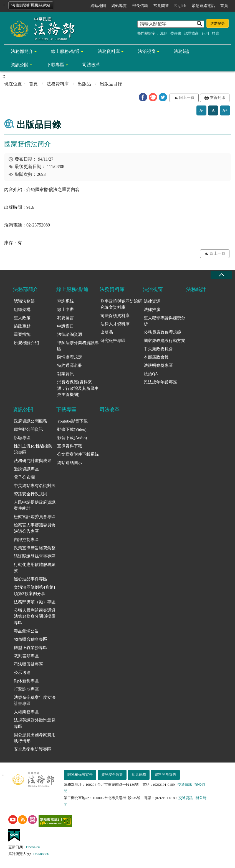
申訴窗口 (65, 326)
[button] (143, 97)
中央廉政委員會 (158, 349)
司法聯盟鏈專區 (28, 664)
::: (3, 5)
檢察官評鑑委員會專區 (35, 517)
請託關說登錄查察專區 (35, 556)
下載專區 (55, 65)
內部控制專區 (26, 540)
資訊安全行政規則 (31, 494)
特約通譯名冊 (70, 365)
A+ (225, 110)
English (180, 6)
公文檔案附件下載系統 (78, 454)
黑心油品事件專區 (31, 579)
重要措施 (22, 334)
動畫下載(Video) (72, 429)
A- (202, 110)
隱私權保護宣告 (80, 775)
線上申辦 (65, 310)
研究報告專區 (113, 341)
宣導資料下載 (70, 446)
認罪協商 (191, 33)
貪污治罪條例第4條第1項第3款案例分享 (35, 590)
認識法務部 (24, 301)
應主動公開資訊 (28, 429)
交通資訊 (185, 785)
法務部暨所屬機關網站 (31, 5)
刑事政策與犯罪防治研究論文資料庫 (121, 304)
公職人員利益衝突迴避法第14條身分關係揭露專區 (35, 616)
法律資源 (152, 301)
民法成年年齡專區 (160, 382)
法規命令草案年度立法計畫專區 (35, 701)
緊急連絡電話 (203, 6)
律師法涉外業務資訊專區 (78, 346)
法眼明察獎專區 (158, 365)
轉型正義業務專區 (31, 648)
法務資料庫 (109, 51)
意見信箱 (139, 775)
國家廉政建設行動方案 (165, 341)
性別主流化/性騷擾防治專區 (33, 449)
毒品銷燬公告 (26, 631)
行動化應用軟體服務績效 (35, 568)
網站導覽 (119, 6)
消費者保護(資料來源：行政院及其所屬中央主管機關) (78, 388)
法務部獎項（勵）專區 (35, 602)
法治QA (151, 374)
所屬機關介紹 (26, 343)
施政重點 (22, 326)
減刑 (164, 33)
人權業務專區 (26, 712)
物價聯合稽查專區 (31, 639)
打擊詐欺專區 (26, 689)
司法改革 (91, 65)
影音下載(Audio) (72, 438)
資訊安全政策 (112, 775)
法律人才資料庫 (115, 324)
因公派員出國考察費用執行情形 (35, 738)
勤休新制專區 (26, 681)
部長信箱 (140, 6)
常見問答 (161, 6)
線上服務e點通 (65, 51)
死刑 (205, 33)
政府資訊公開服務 (31, 421)
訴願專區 (22, 438)
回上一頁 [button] (187, 98)
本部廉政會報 (156, 357)
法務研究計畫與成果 (33, 461)
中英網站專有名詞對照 (35, 486)
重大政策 (22, 318)
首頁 (224, 6)
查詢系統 (65, 301)
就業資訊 (65, 374)
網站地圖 (98, 6)
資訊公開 (20, 65)
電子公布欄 (24, 477)
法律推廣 (152, 310)
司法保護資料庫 (115, 316)
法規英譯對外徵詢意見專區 (35, 723)
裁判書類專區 (26, 656)
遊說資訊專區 (26, 469)
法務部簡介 (22, 51)
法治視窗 (147, 51)
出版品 (84, 84)
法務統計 (183, 51)
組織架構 (22, 310)
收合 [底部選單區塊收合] (221, 275)
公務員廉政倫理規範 (162, 332)
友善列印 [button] (218, 98)
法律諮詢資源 (70, 334)
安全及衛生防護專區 (33, 749)
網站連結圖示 (70, 463)
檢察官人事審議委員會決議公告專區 (35, 528)
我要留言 (65, 318)
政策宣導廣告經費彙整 (35, 548)
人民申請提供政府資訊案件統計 (35, 505)
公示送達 (22, 673)
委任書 (176, 33)
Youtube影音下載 (72, 421)
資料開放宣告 (165, 775)
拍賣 (216, 33)
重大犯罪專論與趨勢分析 (165, 321)
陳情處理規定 (70, 357)
